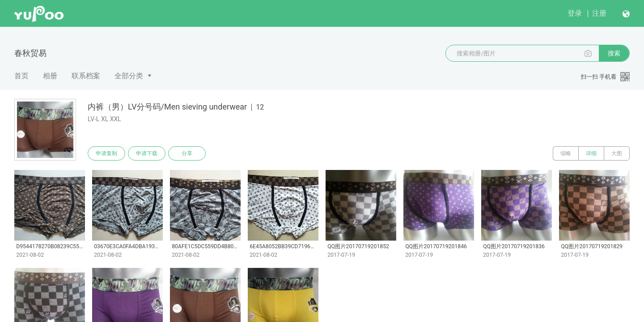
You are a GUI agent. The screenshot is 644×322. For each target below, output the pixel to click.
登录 (575, 13)
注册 (599, 13)
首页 (21, 76)
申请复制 (106, 153)
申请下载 (147, 153)
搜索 (614, 53)
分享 (187, 153)
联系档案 (86, 76)
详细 (591, 153)
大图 (617, 153)
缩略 (566, 153)
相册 (50, 76)
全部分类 (129, 76)
